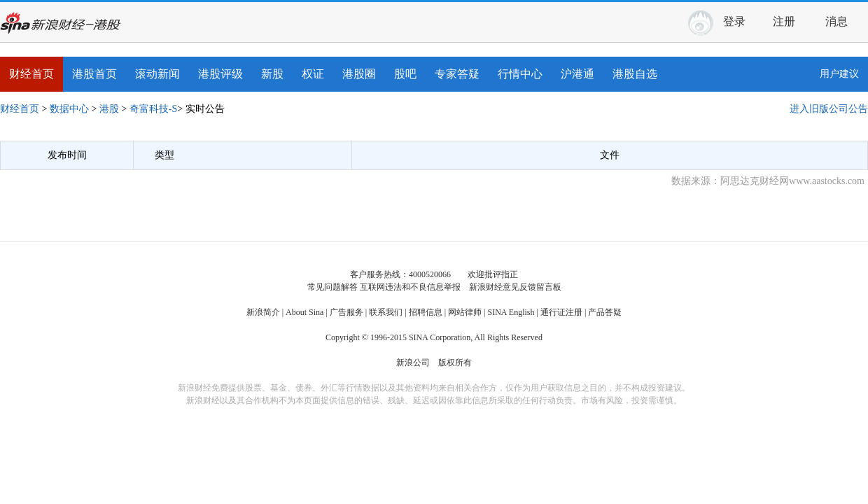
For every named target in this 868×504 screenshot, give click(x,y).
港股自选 (635, 74)
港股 (109, 109)
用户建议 (839, 74)
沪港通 (577, 74)
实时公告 (205, 109)
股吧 (405, 74)
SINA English (511, 312)
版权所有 (455, 363)
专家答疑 (457, 74)
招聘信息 (426, 312)
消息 (842, 20)
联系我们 (386, 312)
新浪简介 (263, 312)
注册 (784, 21)
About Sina (304, 312)
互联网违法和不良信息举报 (410, 287)
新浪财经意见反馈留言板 (515, 287)
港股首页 (94, 74)
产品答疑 (605, 312)
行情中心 (520, 74)
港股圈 (359, 74)
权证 (313, 74)
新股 (272, 74)
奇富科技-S (153, 109)
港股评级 (220, 74)
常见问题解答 (332, 287)
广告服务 (346, 312)
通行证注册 (561, 312)
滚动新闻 (157, 74)
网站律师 (465, 312)
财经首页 (31, 74)
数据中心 (69, 109)
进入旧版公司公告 (829, 109)
